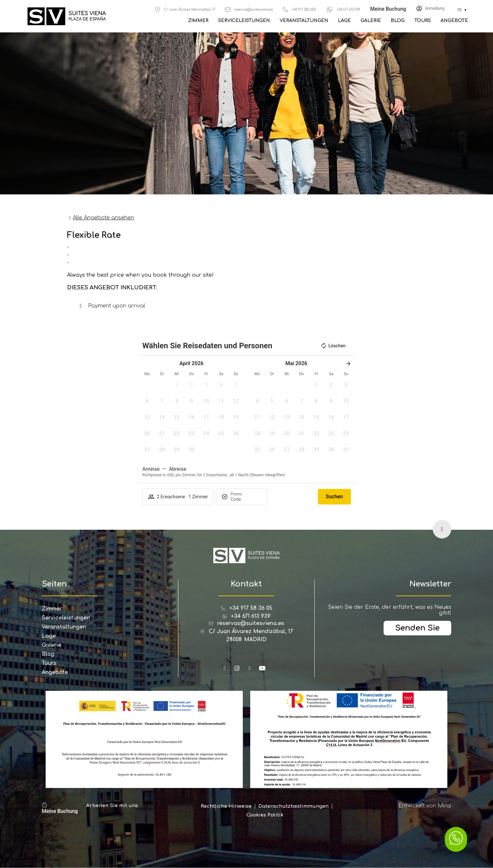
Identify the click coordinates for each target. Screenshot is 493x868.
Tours (423, 21)
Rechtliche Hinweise (226, 806)
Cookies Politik (265, 815)
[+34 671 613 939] (329, 10)
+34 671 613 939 (348, 10)
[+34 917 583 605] (285, 10)
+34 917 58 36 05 (251, 608)
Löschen (333, 346)
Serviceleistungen (244, 21)
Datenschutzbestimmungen (293, 806)
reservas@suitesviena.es (253, 10)
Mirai (444, 806)
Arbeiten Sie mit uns (112, 806)
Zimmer (198, 21)
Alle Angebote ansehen (103, 218)
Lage (344, 21)
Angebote (454, 21)
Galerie (371, 21)
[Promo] (246, 499)
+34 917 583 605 (304, 10)
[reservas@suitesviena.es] (228, 10)
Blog (398, 21)
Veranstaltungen (304, 21)
